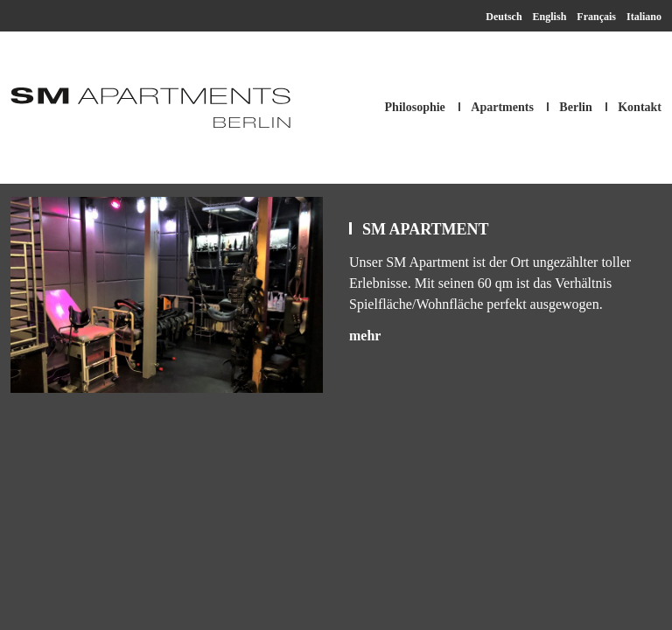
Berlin (575, 107)
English (550, 17)
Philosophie (415, 107)
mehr (365, 336)
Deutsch (504, 17)
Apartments (502, 107)
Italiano (644, 17)
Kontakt (640, 107)
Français (596, 17)
